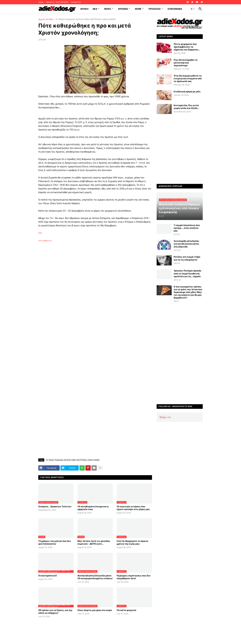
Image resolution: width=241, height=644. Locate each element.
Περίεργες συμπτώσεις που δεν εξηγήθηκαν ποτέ (134, 577)
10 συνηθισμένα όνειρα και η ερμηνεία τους (93, 508)
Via (40, 233)
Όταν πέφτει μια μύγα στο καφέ (95, 610)
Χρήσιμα (123, 9)
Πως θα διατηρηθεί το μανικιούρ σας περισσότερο (186, 63)
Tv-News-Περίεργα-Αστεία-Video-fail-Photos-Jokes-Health (86, 19)
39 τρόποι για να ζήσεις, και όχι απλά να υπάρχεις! (55, 612)
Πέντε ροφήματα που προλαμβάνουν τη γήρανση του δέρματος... (187, 47)
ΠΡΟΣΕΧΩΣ (155, 9)
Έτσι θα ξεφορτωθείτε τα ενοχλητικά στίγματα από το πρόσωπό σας (188, 78)
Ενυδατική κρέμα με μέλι (187, 91)
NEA (95, 9)
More (138, 9)
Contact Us (76, 2)
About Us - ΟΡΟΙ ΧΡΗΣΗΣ (57, 2)
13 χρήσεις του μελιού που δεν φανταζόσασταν (55, 542)
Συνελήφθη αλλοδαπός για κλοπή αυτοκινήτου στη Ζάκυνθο (186, 244)
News (108, 9)
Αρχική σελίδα (46, 19)
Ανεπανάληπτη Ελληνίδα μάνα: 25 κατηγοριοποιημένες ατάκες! (95, 577)
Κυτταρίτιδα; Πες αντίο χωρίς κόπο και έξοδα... (187, 107)
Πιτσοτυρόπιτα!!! (48, 576)
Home (41, 2)
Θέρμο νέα (165, 417)
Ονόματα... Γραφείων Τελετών (55, 506)
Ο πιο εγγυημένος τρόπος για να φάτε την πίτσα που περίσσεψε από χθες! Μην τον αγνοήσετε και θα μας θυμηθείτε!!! (188, 292)
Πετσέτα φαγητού (126, 610)
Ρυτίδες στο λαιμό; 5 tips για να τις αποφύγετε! (187, 258)
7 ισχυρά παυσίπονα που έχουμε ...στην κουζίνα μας (187, 228)
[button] (193, 9)
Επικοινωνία (175, 9)
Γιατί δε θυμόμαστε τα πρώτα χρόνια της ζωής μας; (132, 542)
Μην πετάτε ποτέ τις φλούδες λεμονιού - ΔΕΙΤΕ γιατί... (94, 542)
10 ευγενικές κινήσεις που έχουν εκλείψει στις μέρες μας (133, 508)
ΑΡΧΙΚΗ (84, 9)
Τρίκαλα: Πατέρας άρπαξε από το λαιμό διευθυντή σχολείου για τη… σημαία (188, 273)
